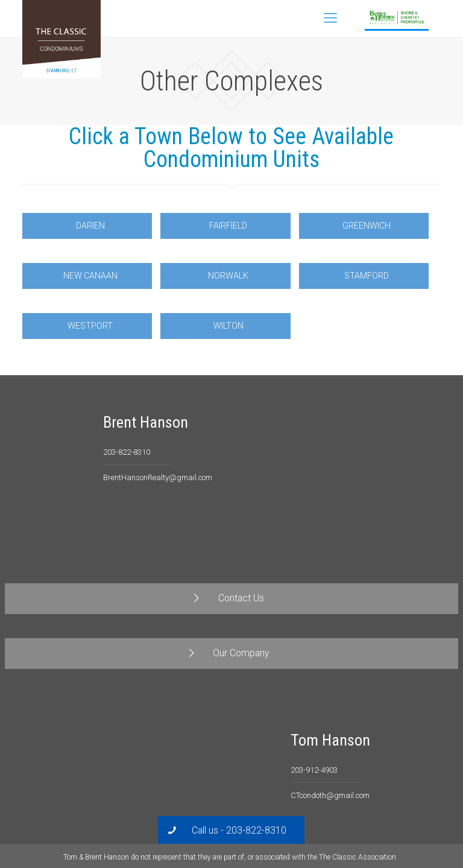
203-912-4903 (314, 770)
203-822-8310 (127, 452)
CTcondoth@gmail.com (330, 795)
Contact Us (423, 18)
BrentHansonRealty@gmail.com (158, 477)
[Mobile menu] (330, 18)
